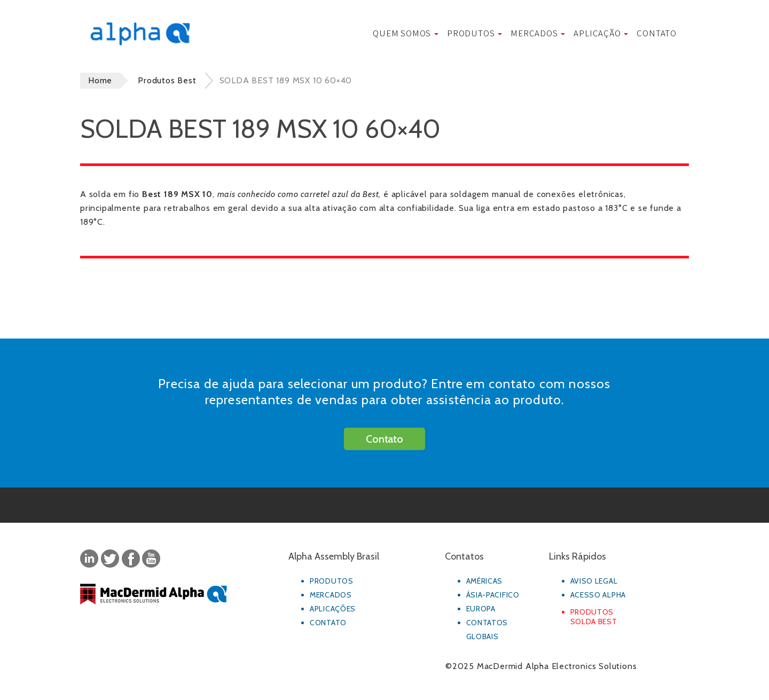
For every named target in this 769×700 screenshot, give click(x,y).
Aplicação (601, 33)
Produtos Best (167, 80)
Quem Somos (406, 33)
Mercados (538, 33)
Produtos (474, 33)
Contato (657, 33)
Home (100, 80)
